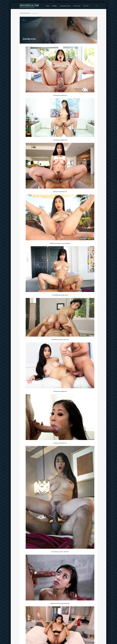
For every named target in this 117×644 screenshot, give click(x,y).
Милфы (55, 6)
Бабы (48, 6)
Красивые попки (65, 6)
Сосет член (77, 6)
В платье (86, 6)
